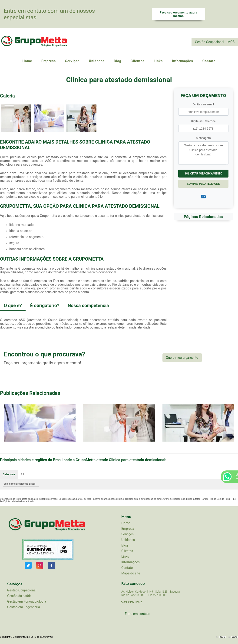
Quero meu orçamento (182, 358)
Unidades (128, 540)
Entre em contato (137, 614)
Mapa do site (131, 573)
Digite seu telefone (203, 121)
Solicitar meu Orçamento (203, 174)
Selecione (9, 474)
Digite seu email (203, 104)
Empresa (128, 529)
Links (125, 557)
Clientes (127, 551)
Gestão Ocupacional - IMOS (215, 42)
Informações (131, 562)
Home (126, 523)
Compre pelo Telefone (203, 184)
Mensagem (203, 138)
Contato (127, 568)
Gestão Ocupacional (22, 590)
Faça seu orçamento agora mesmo (178, 14)
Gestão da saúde (19, 596)
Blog (125, 545)
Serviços (127, 534)
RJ (22, 474)
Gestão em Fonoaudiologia (27, 601)
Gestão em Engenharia (24, 607)
